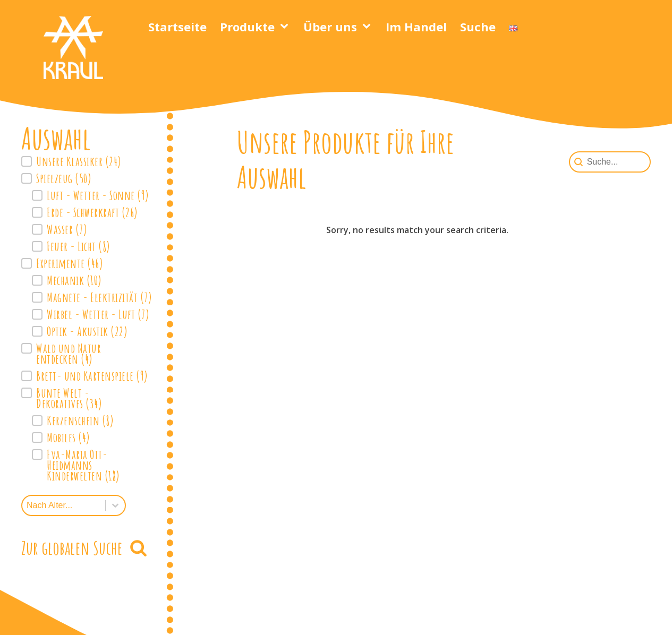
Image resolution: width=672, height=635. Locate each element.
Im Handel (416, 27)
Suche (478, 27)
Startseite (177, 27)
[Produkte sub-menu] (286, 27)
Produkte (247, 27)
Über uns (330, 27)
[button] (87, 161)
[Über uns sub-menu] (369, 27)
